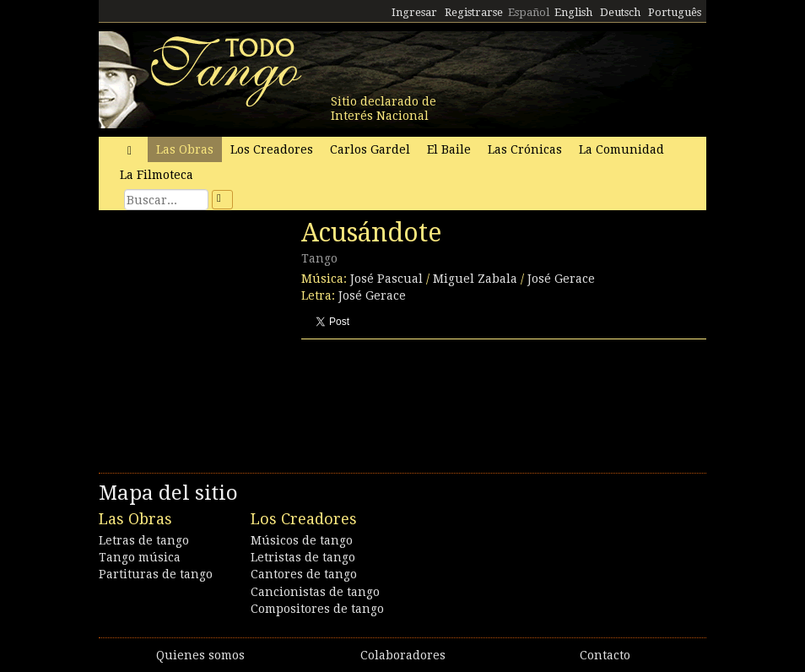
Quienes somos (200, 655)
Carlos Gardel (370, 149)
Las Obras (185, 149)
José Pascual (386, 279)
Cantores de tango (304, 574)
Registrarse (474, 12)
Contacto (605, 655)
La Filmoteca (157, 175)
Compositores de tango (317, 609)
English (573, 12)
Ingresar (414, 12)
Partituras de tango (156, 574)
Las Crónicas (525, 149)
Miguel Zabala (475, 279)
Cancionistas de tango (315, 592)
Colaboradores (403, 655)
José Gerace (561, 279)
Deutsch (620, 12)
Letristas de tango (303, 557)
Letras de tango (144, 540)
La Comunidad (621, 149)
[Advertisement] (225, 333)
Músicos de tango (302, 540)
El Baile (449, 149)
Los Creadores (272, 149)
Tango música (140, 557)
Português (675, 12)
